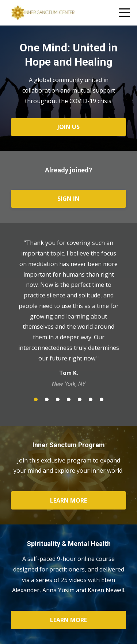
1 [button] (36, 399)
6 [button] (91, 399)
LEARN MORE (68, 500)
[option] (68, 313)
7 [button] (102, 399)
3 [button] (58, 399)
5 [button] (80, 399)
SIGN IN (68, 199)
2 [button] (47, 399)
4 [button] (69, 399)
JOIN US (68, 127)
